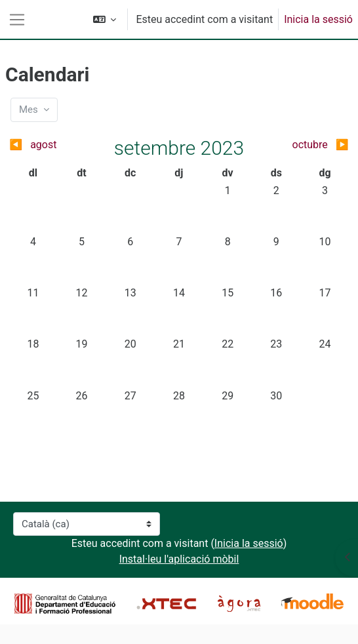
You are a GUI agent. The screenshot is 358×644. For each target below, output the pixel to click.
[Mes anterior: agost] (51, 145)
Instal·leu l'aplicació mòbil (179, 559)
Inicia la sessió (318, 19)
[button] (105, 19)
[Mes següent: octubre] (307, 145)
